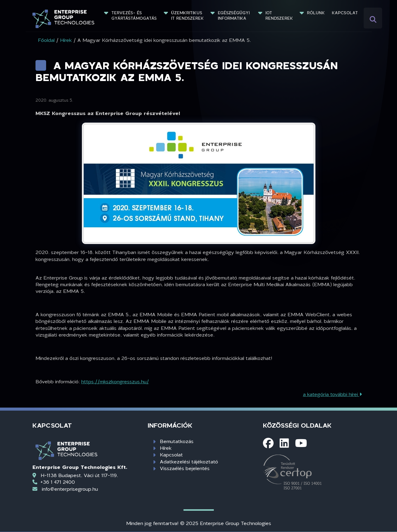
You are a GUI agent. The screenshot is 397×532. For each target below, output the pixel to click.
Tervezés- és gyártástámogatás (134, 15)
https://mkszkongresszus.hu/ (115, 381)
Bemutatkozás (177, 441)
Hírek (166, 448)
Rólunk (316, 13)
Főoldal (46, 40)
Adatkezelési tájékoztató (189, 461)
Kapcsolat (345, 13)
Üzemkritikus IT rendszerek (187, 15)
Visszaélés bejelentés (185, 468)
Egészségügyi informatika (234, 15)
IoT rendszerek (279, 15)
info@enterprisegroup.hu (70, 489)
